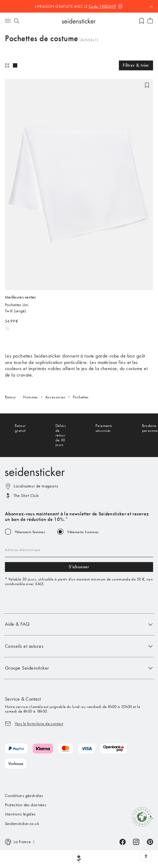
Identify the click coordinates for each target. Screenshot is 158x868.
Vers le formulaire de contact (39, 723)
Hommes (30, 397)
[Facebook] (123, 841)
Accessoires (55, 397)
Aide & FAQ (79, 624)
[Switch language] (20, 842)
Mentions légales (20, 814)
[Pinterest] (150, 841)
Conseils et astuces (79, 646)
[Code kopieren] (106, 6)
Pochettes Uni (17, 305)
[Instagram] (136, 841)
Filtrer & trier (136, 65)
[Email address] (79, 550)
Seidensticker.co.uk (22, 824)
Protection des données (26, 805)
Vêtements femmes (30, 532)
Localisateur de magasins (36, 486)
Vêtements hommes (83, 532)
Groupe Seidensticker (79, 668)
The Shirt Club (26, 496)
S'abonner (79, 567)
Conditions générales (24, 796)
